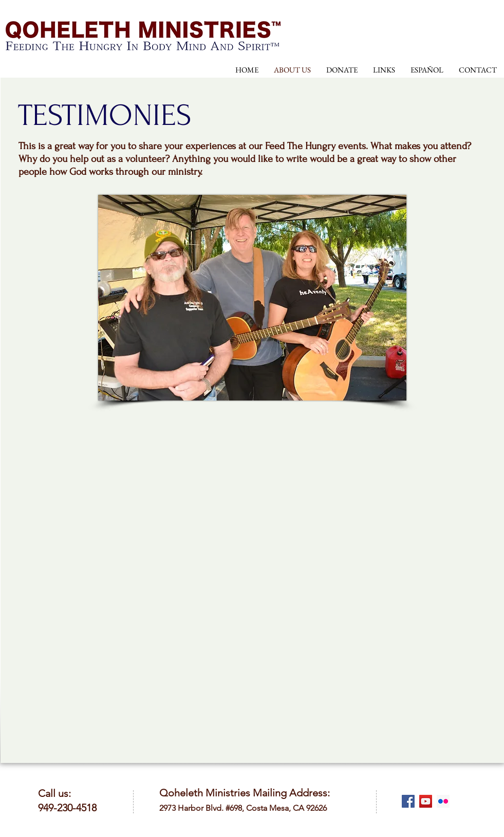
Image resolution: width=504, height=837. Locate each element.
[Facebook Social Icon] (408, 801)
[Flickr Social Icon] (443, 801)
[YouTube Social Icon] (426, 801)
